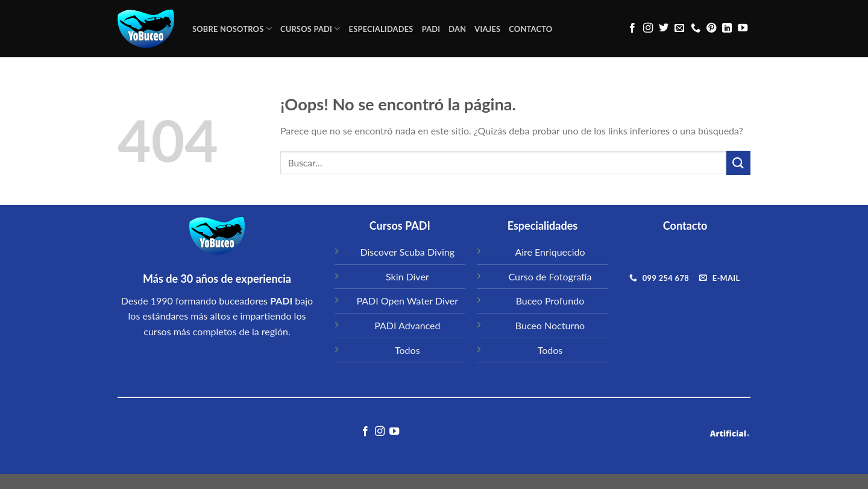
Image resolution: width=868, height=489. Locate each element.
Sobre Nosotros (232, 29)
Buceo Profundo (550, 301)
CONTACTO (530, 29)
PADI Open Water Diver (407, 301)
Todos (407, 350)
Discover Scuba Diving (408, 252)
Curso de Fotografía (550, 276)
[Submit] (738, 162)
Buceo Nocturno (550, 325)
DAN (457, 29)
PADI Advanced (407, 325)
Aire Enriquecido (550, 252)
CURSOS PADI (310, 29)
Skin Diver (407, 276)
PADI (431, 29)
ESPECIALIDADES (381, 29)
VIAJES (487, 29)
